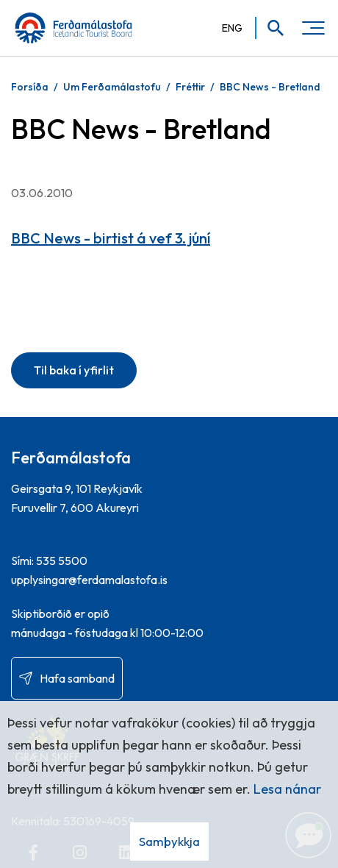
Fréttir (190, 87)
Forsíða (30, 87)
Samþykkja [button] (169, 841)
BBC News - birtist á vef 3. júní (111, 238)
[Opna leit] (271, 28)
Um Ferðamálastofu (112, 87)
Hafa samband (77, 678)
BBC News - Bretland (270, 87)
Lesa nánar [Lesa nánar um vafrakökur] (287, 789)
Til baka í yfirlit (74, 370)
